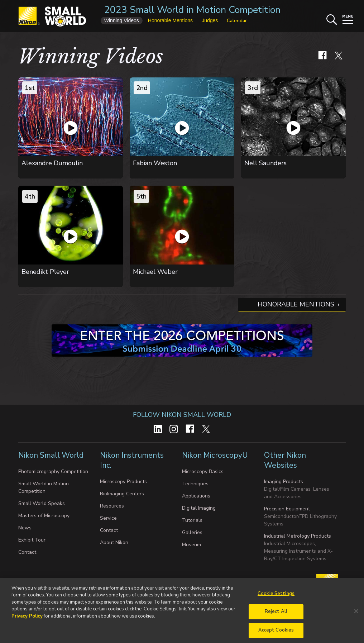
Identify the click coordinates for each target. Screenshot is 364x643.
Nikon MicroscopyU (215, 455)
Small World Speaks (42, 503)
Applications (196, 496)
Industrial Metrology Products (298, 536)
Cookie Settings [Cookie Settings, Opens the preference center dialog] (276, 601)
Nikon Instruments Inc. (132, 460)
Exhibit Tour (32, 540)
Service (108, 518)
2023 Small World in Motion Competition (192, 10)
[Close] (356, 618)
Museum (191, 545)
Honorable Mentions (296, 304)
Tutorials (192, 520)
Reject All (276, 619)
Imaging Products (284, 482)
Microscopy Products (123, 482)
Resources (112, 506)
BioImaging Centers (122, 494)
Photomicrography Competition (53, 471)
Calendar (237, 21)
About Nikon (114, 542)
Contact (27, 552)
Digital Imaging (199, 508)
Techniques (195, 484)
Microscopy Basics (203, 471)
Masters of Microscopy (44, 516)
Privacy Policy (27, 623)
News (25, 528)
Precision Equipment (287, 509)
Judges (210, 20)
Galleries (192, 532)
